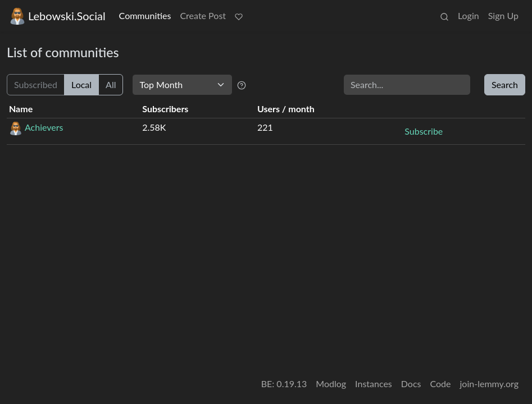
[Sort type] (182, 85)
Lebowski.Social (57, 16)
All (111, 84)
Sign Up (503, 15)
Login (469, 15)
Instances (374, 384)
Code (441, 384)
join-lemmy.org (489, 384)
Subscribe (424, 131)
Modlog (331, 384)
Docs (411, 384)
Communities (145, 15)
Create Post (203, 15)
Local (81, 84)
